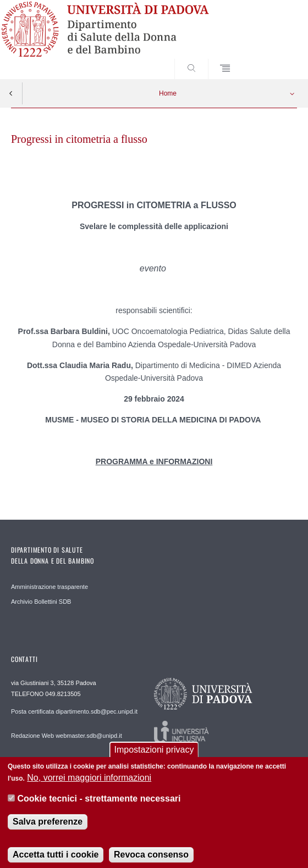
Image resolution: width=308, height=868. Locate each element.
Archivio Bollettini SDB (41, 602)
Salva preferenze (48, 830)
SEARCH (273, 58)
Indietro (11, 93)
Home (168, 93)
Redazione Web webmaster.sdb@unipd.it (67, 736)
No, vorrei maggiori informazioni (89, 786)
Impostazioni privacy (154, 758)
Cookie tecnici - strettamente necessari (99, 808)
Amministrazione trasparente (50, 587)
